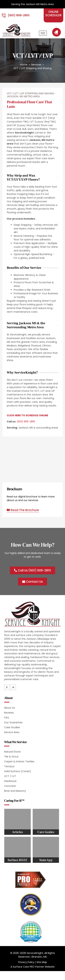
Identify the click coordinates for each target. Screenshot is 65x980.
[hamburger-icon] (43, 33)
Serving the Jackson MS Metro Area (32, 4)
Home (24, 65)
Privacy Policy (26, 962)
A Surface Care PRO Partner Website (33, 967)
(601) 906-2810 (26, 421)
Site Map (42, 962)
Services (36, 65)
